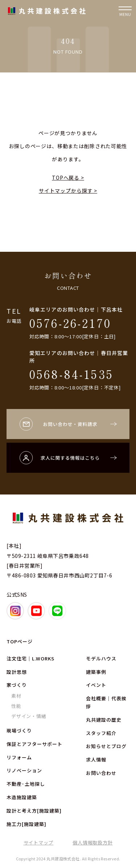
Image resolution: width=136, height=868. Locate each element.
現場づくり (19, 731)
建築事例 (96, 672)
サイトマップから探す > (68, 191)
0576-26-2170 (70, 323)
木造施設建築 (22, 797)
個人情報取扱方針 (92, 842)
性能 (16, 706)
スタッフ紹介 (101, 733)
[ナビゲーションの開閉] (125, 11)
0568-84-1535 (71, 374)
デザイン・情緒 (29, 716)
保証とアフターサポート (34, 744)
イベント (96, 685)
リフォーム (19, 757)
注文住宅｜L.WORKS (30, 658)
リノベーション (24, 770)
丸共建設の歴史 (104, 720)
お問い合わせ (101, 773)
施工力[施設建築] (26, 824)
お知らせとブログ (106, 746)
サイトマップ (39, 842)
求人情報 (96, 759)
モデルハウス (101, 658)
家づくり (17, 685)
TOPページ (20, 641)
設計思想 (17, 672)
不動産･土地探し (26, 784)
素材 (16, 696)
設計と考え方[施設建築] (34, 811)
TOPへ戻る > (68, 178)
